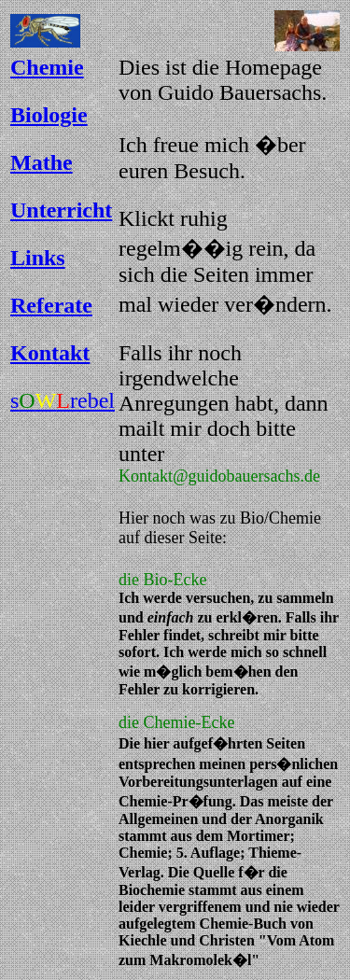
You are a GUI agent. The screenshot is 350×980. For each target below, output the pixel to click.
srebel (63, 400)
